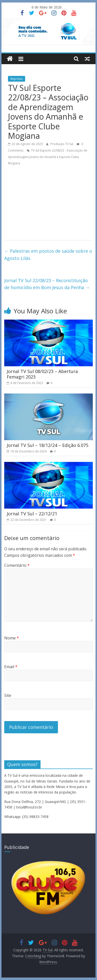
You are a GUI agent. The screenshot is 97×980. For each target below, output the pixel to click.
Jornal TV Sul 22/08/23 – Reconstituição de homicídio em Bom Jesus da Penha (47, 284)
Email (11, 667)
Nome (12, 638)
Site (8, 695)
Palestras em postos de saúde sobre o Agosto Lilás (48, 255)
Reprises (17, 79)
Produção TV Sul (62, 144)
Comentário (17, 565)
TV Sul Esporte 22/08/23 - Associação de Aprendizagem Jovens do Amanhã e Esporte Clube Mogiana (48, 157)
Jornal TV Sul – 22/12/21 (32, 514)
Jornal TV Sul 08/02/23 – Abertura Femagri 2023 (42, 374)
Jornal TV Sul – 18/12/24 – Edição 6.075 (48, 445)
